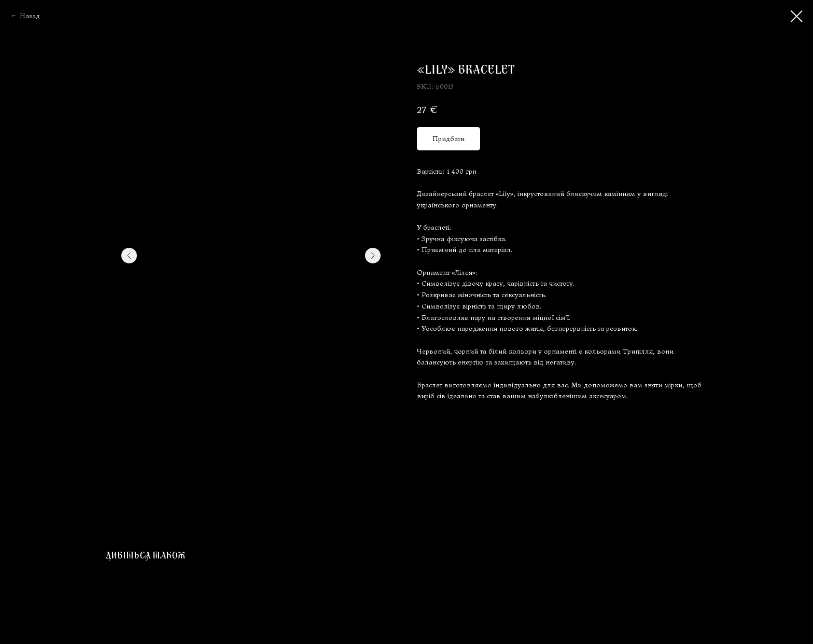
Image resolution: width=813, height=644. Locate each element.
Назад (30, 16)
